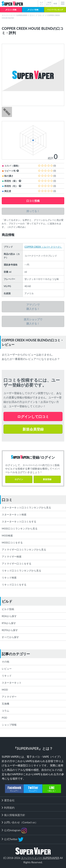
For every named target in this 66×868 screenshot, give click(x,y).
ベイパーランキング (55, 10)
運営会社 (9, 800)
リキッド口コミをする (14, 585)
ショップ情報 (9, 725)
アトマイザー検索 (12, 557)
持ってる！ (33, 211)
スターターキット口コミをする (19, 521)
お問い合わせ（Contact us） (21, 822)
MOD (5, 690)
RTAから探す (9, 623)
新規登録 (47, 479)
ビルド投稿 (33, 10)
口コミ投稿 (11, 10)
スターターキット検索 (14, 514)
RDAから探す (9, 616)
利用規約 (9, 808)
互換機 (5, 704)
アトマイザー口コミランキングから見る (24, 550)
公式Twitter (14, 839)
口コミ (32, 15)
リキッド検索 (9, 578)
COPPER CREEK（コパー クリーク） (43, 247)
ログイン (19, 479)
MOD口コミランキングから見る (20, 528)
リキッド (41, 15)
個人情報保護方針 (15, 815)
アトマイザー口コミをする (17, 564)
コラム (5, 711)
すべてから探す (10, 637)
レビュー (7, 669)
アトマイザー (9, 697)
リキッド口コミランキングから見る (21, 571)
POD (4, 718)
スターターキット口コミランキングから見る (26, 507)
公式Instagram (15, 831)
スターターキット (12, 683)
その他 (5, 662)
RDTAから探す (10, 630)
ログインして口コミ (33, 416)
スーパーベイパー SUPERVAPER (14, 15)
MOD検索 (7, 535)
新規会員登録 (33, 429)
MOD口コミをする (12, 542)
